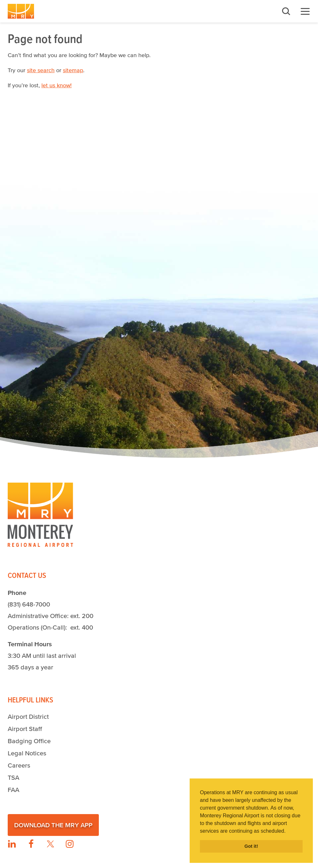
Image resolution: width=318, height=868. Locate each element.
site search (41, 70)
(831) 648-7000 (29, 604)
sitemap (73, 70)
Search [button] (286, 11)
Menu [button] (305, 11)
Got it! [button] (251, 846)
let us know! (56, 85)
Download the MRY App (53, 825)
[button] (288, 831)
